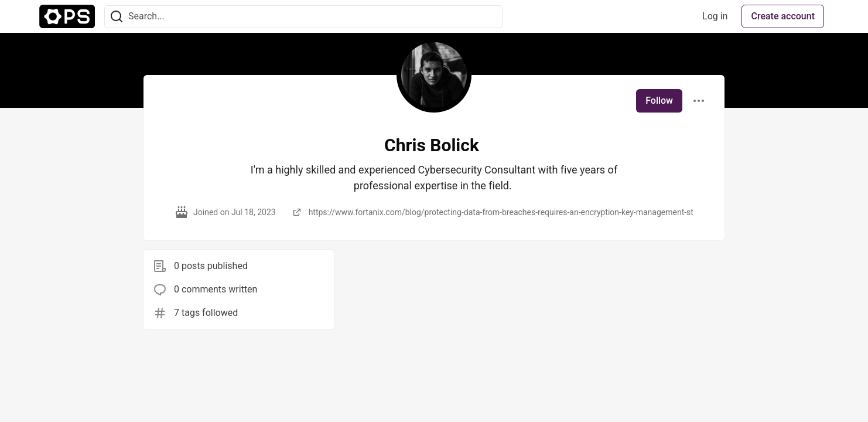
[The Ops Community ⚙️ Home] (67, 16)
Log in (715, 16)
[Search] (117, 17)
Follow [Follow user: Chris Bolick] (659, 101)
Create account (783, 16)
